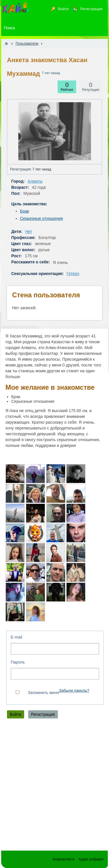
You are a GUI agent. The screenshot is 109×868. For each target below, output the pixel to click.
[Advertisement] (54, 786)
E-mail (17, 637)
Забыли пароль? (74, 690)
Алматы (35, 181)
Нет (29, 231)
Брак (25, 211)
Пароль (18, 662)
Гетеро (73, 274)
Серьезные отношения (42, 218)
